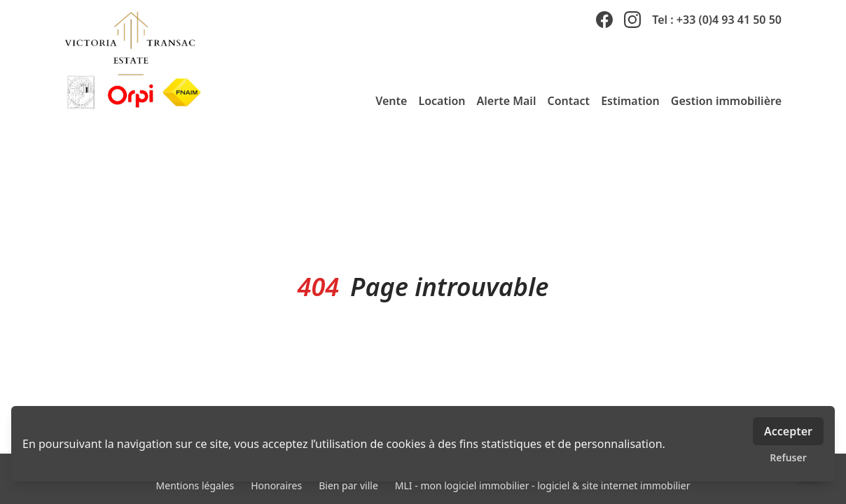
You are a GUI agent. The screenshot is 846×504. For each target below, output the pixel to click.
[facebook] (604, 20)
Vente (391, 101)
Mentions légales (195, 485)
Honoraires (276, 485)
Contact (568, 101)
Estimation (630, 101)
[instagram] (632, 20)
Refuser (788, 457)
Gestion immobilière (726, 101)
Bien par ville (348, 485)
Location (442, 101)
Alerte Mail (507, 101)
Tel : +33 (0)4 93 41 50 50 (717, 20)
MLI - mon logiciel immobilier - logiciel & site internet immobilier (543, 485)
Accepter (788, 431)
